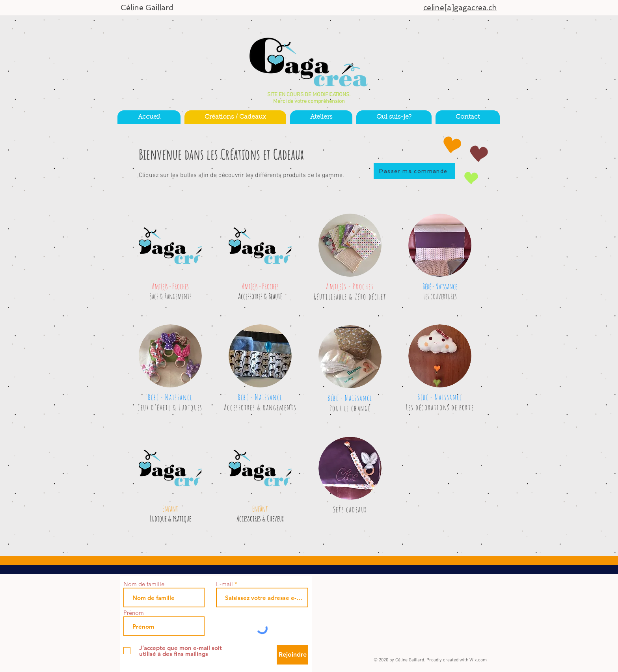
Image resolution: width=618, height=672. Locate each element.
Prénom (134, 613)
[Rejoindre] (292, 655)
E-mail (224, 584)
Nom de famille (144, 584)
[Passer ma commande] (414, 171)
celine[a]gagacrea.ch (460, 8)
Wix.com (478, 660)
